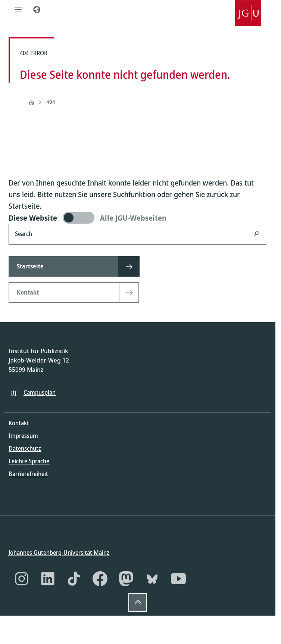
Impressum (23, 436)
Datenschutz (25, 448)
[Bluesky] (152, 579)
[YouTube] (178, 579)
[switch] (138, 218)
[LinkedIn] (48, 579)
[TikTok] (74, 579)
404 (51, 102)
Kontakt (19, 423)
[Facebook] (100, 579)
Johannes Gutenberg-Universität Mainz (59, 552)
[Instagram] (22, 579)
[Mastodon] (126, 579)
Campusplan (40, 392)
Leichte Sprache (29, 461)
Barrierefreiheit (28, 474)
